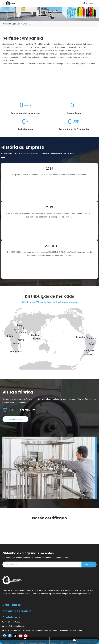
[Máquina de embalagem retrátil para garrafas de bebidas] (49, 10)
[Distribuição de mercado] (49, 339)
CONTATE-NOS (15, 419)
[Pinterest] (26, 636)
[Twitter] (15, 636)
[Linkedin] (10, 636)
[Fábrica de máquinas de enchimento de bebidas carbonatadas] (49, 468)
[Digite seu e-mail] (41, 564)
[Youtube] (20, 636)
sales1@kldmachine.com (15, 626)
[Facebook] (5, 636)
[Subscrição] (89, 564)
